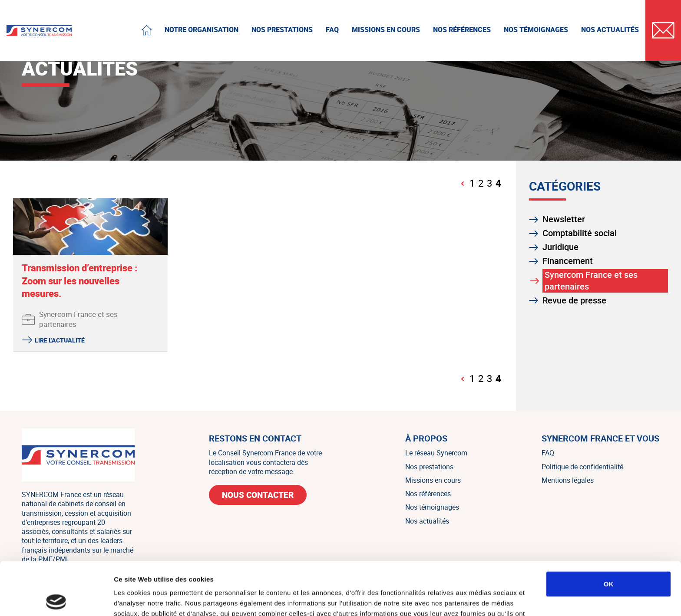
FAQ (548, 453)
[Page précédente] (463, 184)
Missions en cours (433, 480)
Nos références (428, 494)
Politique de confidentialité (582, 467)
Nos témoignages (432, 507)
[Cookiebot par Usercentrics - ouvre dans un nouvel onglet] (56, 599)
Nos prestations (429, 467)
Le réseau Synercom (436, 453)
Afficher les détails (478, 599)
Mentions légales (568, 480)
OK (609, 531)
